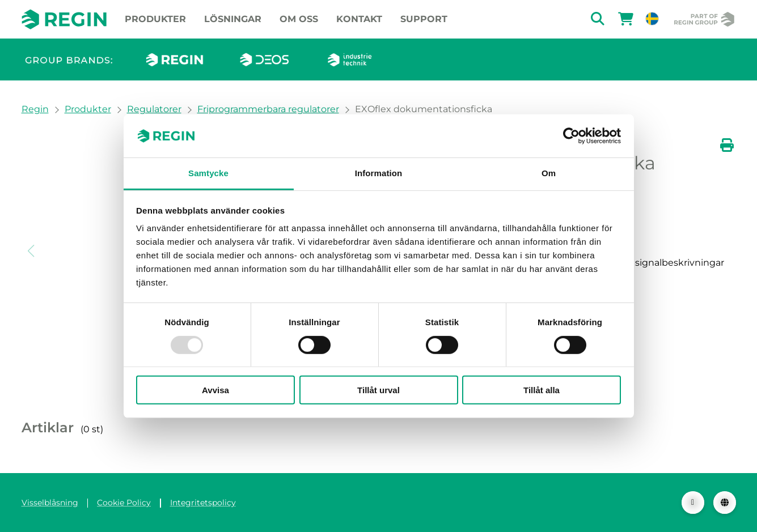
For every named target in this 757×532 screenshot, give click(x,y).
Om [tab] (549, 173)
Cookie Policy (124, 503)
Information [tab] (379, 173)
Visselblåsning (50, 503)
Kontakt (359, 19)
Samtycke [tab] (208, 173)
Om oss (299, 19)
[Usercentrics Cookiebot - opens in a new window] (571, 136)
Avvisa (215, 390)
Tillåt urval (378, 390)
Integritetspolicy (203, 503)
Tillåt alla (542, 390)
